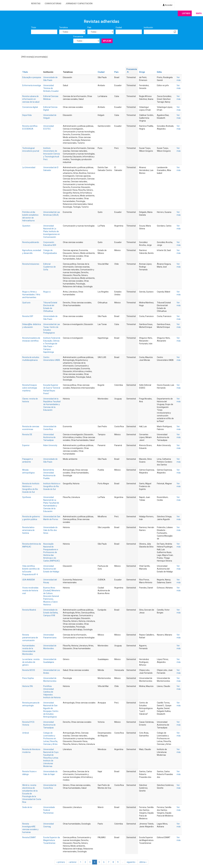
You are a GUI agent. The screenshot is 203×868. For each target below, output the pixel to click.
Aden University (50, 445)
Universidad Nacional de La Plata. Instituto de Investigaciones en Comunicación (52, 231)
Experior (26, 445)
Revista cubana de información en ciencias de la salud (31, 99)
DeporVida (27, 115)
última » (143, 862)
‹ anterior (73, 862)
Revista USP (28, 316)
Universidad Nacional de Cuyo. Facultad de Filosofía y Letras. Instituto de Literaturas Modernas (51, 758)
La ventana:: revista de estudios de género (31, 662)
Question (26, 226)
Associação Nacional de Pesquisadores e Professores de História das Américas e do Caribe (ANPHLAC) (52, 552)
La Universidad (29, 167)
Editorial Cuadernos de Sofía (49, 267)
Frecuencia (78, 37)
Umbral (26, 733)
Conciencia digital (30, 107)
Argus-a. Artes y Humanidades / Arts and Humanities (31, 295)
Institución (148, 27)
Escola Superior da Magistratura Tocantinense (52, 840)
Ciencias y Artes (50, 744)
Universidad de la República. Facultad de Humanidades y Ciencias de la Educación (52, 404)
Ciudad (119, 27)
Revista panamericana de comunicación (30, 638)
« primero (61, 862)
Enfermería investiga (32, 85)
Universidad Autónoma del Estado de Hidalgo (51, 569)
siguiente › (131, 862)
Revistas (36, 4)
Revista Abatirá (29, 610)
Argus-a (47, 292)
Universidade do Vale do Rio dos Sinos (50, 530)
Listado (186, 13)
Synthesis (27, 497)
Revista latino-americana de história (29, 530)
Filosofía (53, 741)
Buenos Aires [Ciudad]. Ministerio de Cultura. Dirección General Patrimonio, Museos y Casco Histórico (52, 596)
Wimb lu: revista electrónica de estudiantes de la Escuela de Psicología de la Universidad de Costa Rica (32, 794)
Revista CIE (27, 434)
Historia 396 (28, 686)
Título (34, 27)
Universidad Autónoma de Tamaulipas (49, 437)
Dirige (142, 72)
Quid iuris (26, 303)
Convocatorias (53, 4)
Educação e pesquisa (32, 77)
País (89, 27)
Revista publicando (31, 242)
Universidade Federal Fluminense (49, 810)
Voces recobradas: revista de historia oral (31, 591)
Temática (63, 27)
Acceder (168, 5)
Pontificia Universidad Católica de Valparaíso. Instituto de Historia (52, 692)
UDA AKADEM (28, 580)
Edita (159, 72)
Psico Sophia (28, 678)
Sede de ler (27, 807)
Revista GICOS (29, 670)
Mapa (199, 13)
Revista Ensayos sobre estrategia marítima (30, 388)
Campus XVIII (49, 615)
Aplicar (107, 41)
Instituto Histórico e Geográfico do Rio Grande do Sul (52, 486)
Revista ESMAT (29, 837)
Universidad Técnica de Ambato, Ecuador (51, 88)
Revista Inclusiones (31, 264)
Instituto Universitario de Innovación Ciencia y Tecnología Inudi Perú (52, 154)
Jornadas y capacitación (79, 4)
